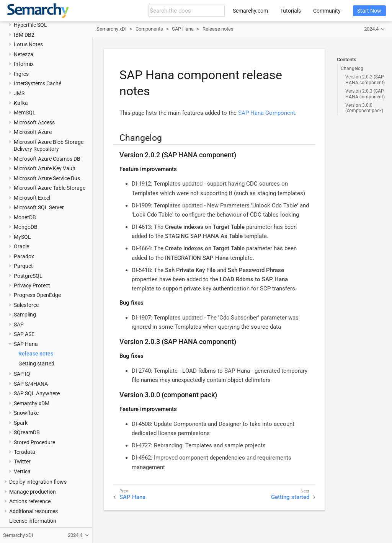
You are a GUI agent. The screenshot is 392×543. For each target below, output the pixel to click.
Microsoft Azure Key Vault (45, 168)
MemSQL (25, 113)
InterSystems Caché (38, 83)
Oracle (21, 246)
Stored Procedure (34, 442)
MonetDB (25, 217)
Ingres (21, 74)
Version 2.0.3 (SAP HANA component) (365, 94)
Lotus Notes (28, 44)
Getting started (36, 364)
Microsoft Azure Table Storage (50, 188)
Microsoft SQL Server (39, 207)
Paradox (24, 256)
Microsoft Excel (32, 198)
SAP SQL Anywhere (37, 393)
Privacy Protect (32, 285)
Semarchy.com (250, 11)
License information (33, 521)
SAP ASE (24, 334)
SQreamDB (27, 432)
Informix (24, 64)
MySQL (22, 237)
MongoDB (26, 227)
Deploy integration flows (38, 482)
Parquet (23, 266)
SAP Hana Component (267, 113)
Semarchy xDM (32, 403)
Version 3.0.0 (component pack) (364, 108)
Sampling (25, 315)
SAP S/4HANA (31, 384)
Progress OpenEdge (37, 295)
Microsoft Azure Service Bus (47, 178)
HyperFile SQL (30, 25)
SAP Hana (26, 344)
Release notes (36, 354)
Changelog (352, 68)
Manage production (33, 492)
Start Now (369, 11)
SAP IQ (22, 374)
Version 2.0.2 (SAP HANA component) (365, 80)
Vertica (22, 471)
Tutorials (291, 11)
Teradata (24, 452)
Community (327, 11)
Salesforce (26, 305)
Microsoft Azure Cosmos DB (47, 159)
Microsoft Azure (33, 132)
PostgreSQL (28, 276)
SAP (19, 324)
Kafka (21, 103)
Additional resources (33, 511)
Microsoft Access (34, 122)
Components (149, 29)
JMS (19, 93)
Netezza (24, 54)
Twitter (22, 461)
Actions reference (30, 501)
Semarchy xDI (112, 29)
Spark (21, 423)
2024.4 (371, 29)
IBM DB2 (24, 35)
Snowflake (26, 413)
